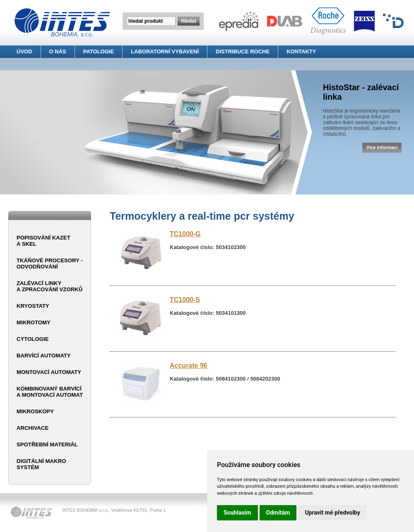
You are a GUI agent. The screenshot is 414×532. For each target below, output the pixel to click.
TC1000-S (185, 300)
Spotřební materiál (47, 445)
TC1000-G (185, 234)
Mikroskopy (35, 411)
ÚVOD (24, 52)
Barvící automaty (44, 356)
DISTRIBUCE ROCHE (243, 52)
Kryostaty (33, 306)
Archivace (32, 428)
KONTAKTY (301, 52)
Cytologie (32, 339)
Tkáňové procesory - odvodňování (50, 264)
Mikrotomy (34, 322)
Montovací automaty (49, 372)
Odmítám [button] (278, 513)
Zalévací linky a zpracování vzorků (49, 286)
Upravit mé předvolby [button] (332, 513)
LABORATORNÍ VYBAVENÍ (165, 52)
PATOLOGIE (99, 52)
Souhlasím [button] (237, 513)
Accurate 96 (189, 365)
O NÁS (58, 52)
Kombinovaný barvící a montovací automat (50, 392)
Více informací (382, 147)
